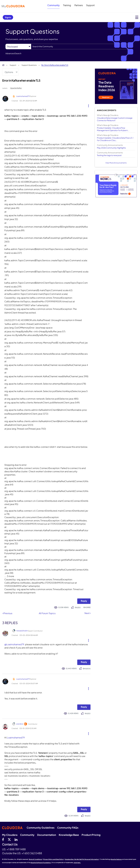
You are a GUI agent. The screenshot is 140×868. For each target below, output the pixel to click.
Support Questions (29, 65)
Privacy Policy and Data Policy (53, 859)
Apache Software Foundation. (41, 863)
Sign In (8, 17)
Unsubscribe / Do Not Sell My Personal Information (82, 859)
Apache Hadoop (116, 859)
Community (53, 5)
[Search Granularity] (18, 47)
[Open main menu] (137, 17)
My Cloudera (10, 835)
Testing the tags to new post (109, 155)
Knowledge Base (69, 835)
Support (90, 5)
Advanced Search (13, 53)
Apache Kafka (16, 88)
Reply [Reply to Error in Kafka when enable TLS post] (84, 601)
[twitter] (9, 839)
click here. (77, 863)
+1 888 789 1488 (16, 849)
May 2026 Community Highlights (111, 148)
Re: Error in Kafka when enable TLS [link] (55, 65)
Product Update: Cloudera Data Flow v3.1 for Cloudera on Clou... (115, 139)
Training (67, 5)
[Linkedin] (16, 839)
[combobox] (80, 47)
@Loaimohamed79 (14, 644)
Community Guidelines (41, 828)
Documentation (47, 835)
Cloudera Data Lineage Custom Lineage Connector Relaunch (115, 119)
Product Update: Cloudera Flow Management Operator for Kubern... (113, 129)
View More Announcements (116, 163)
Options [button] (9, 72)
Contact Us (10, 844)
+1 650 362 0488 (32, 853)
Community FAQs (68, 828)
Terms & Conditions (35, 859)
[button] (87, 105)
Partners (79, 5)
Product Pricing (91, 835)
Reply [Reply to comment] (84, 662)
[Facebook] (3, 839)
